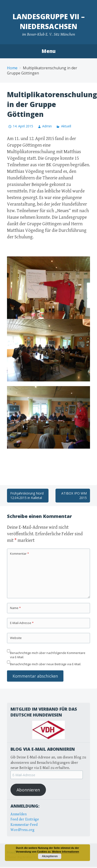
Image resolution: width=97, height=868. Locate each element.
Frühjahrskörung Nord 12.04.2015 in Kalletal (27, 496)
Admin (47, 126)
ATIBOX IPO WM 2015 (74, 496)
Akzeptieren (50, 856)
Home (12, 68)
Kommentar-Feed (24, 825)
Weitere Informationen (66, 852)
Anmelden (19, 814)
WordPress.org (23, 830)
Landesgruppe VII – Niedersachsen (49, 21)
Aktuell (66, 126)
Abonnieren (28, 790)
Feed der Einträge (25, 819)
